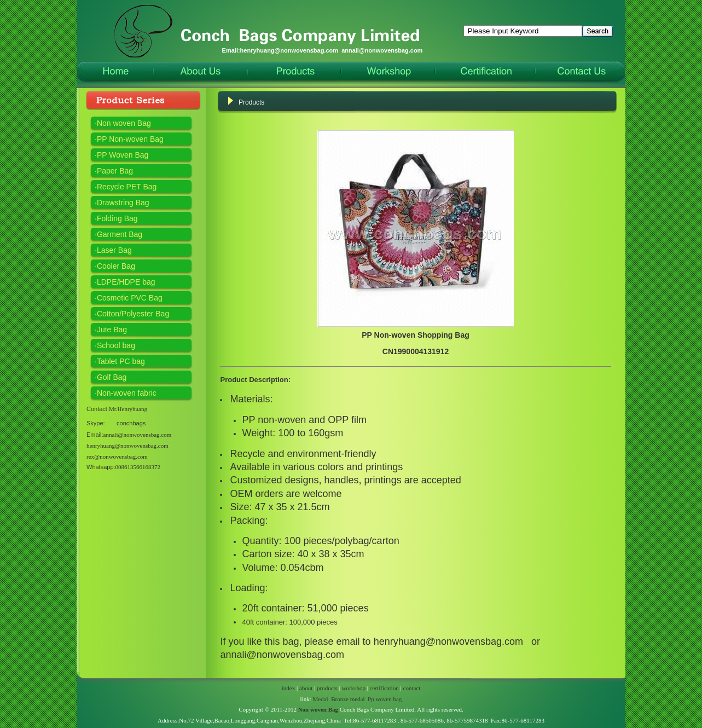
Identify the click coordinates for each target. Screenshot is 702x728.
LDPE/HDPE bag (126, 282)
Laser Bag (114, 250)
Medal (321, 699)
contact (412, 688)
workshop (354, 688)
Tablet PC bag (121, 361)
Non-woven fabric (127, 393)
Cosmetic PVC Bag (130, 298)
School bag (116, 345)
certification (384, 688)
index (288, 688)
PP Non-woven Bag (130, 139)
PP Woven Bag (123, 155)
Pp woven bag (385, 699)
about (306, 688)
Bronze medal (348, 699)
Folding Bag (117, 218)
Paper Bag (115, 171)
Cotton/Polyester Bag (133, 314)
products (327, 688)
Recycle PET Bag (127, 187)
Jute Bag (112, 330)
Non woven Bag (124, 123)
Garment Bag (120, 234)
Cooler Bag (116, 266)
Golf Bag (112, 377)
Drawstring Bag (123, 203)
